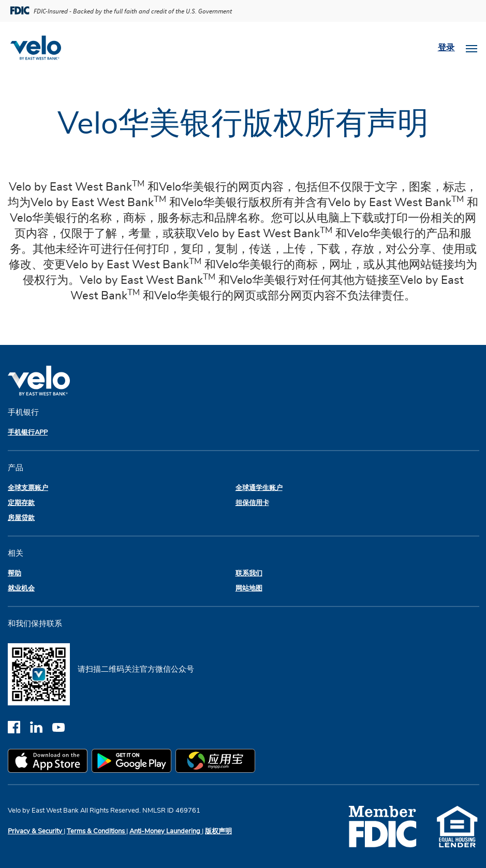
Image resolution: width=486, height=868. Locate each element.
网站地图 (249, 589)
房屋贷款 (21, 518)
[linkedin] (41, 727)
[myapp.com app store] (217, 762)
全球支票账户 (28, 488)
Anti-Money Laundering (166, 831)
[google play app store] (134, 762)
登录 (446, 48)
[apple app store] (50, 762)
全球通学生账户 (259, 488)
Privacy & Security (36, 831)
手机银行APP (28, 433)
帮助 (14, 574)
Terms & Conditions (97, 831)
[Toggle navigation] (472, 48)
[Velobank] (40, 48)
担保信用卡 (252, 503)
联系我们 (249, 574)
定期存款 (21, 503)
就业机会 (21, 589)
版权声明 (218, 831)
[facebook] (19, 727)
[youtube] (62, 727)
